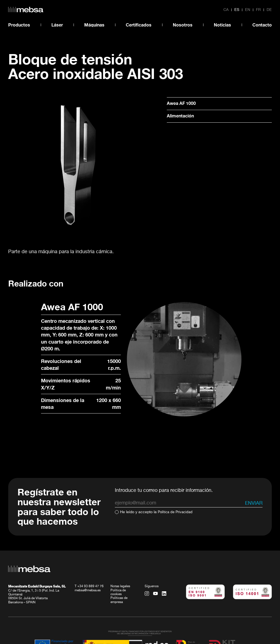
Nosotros (183, 25)
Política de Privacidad (177, 480)
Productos (19, 25)
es (237, 10)
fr (258, 10)
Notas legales (120, 554)
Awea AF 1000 (183, 104)
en (248, 10)
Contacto (262, 25)
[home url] (26, 10)
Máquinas (94, 25)
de (269, 10)
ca (226, 10)
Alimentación (182, 117)
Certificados (139, 25)
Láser (57, 25)
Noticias (222, 25)
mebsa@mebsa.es (88, 558)
